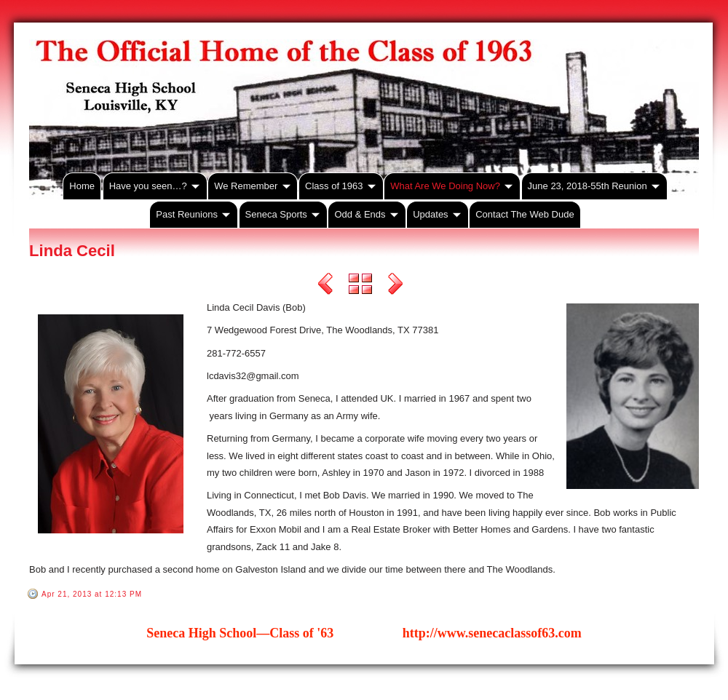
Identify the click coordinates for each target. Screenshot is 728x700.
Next (395, 286)
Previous (325, 286)
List (360, 286)
